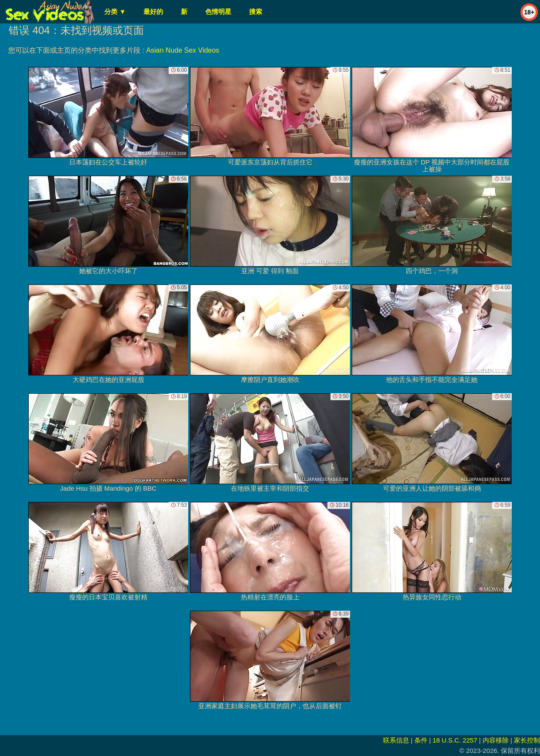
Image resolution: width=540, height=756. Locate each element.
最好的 (153, 12)
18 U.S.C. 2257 (455, 740)
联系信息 (396, 740)
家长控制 (527, 740)
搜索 (256, 12)
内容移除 (496, 740)
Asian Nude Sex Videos (183, 50)
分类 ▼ (115, 12)
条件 (421, 740)
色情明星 (218, 12)
